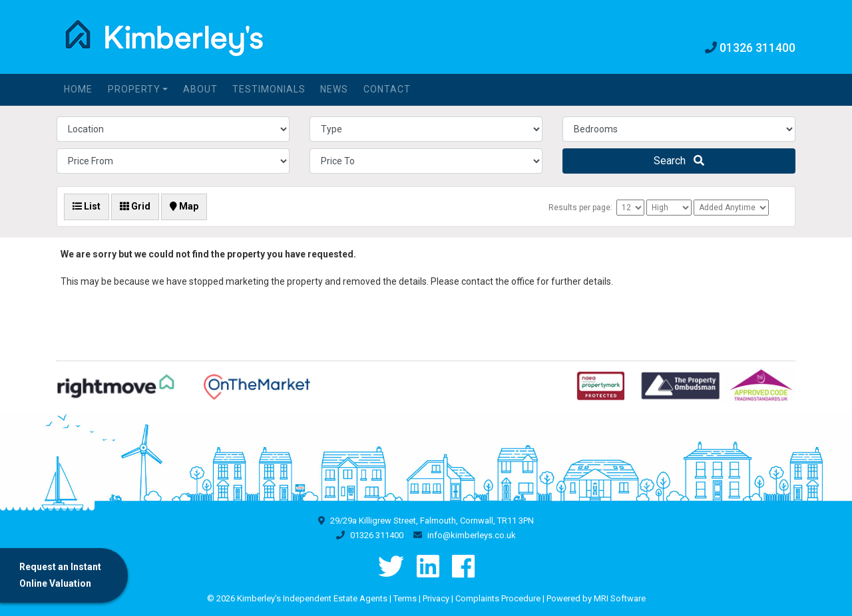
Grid (135, 206)
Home (78, 89)
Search (679, 161)
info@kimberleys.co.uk (472, 535)
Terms (405, 598)
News (334, 89)
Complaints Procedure (498, 598)
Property (134, 89)
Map (184, 206)
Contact (387, 89)
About (200, 89)
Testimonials (269, 89)
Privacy (436, 598)
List (87, 206)
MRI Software (620, 598)
